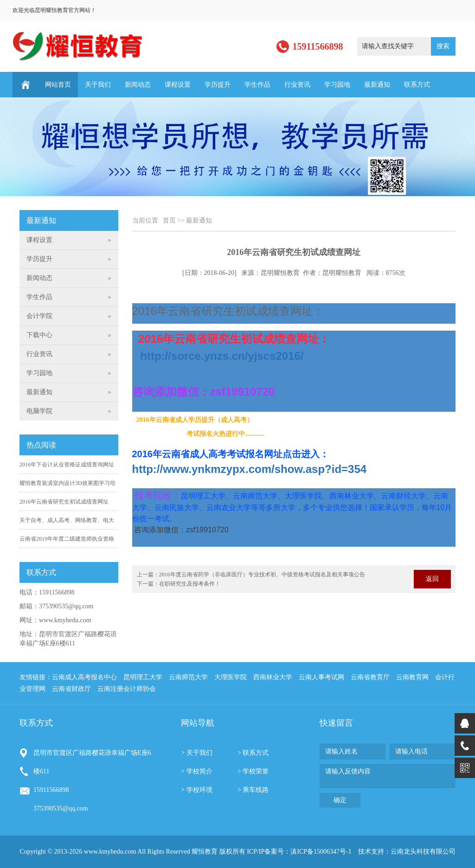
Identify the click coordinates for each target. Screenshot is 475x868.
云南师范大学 (188, 677)
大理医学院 (231, 677)
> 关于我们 (196, 753)
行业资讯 (297, 85)
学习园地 (337, 85)
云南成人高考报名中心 (84, 677)
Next (466, 142)
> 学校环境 (196, 790)
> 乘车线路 (253, 790)
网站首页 (58, 85)
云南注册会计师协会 (127, 689)
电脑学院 (39, 411)
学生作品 (257, 85)
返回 (432, 579)
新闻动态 (138, 85)
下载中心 (39, 335)
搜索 (443, 46)
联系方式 (417, 85)
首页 (169, 220)
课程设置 (178, 85)
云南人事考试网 (321, 677)
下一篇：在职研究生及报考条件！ (179, 584)
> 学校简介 (196, 771)
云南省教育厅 (370, 677)
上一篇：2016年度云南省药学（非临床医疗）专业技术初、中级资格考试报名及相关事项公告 (251, 574)
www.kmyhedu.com (65, 620)
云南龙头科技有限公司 (423, 852)
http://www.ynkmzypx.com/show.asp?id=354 (250, 469)
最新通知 (377, 85)
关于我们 (98, 85)
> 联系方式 (253, 753)
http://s (222, 356)
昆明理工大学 (143, 677)
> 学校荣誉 (253, 771)
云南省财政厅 (71, 689)
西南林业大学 (273, 677)
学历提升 (218, 85)
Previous (9, 142)
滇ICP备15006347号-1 (321, 852)
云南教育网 (412, 677)
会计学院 (39, 316)
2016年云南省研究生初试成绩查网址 (64, 502)
